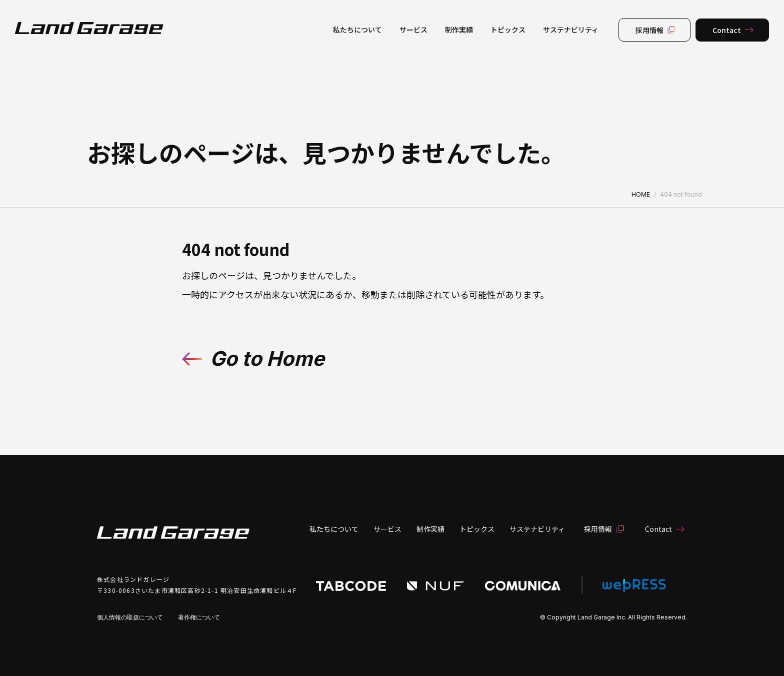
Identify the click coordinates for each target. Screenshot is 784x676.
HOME (641, 194)
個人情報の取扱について (130, 617)
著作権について (199, 617)
